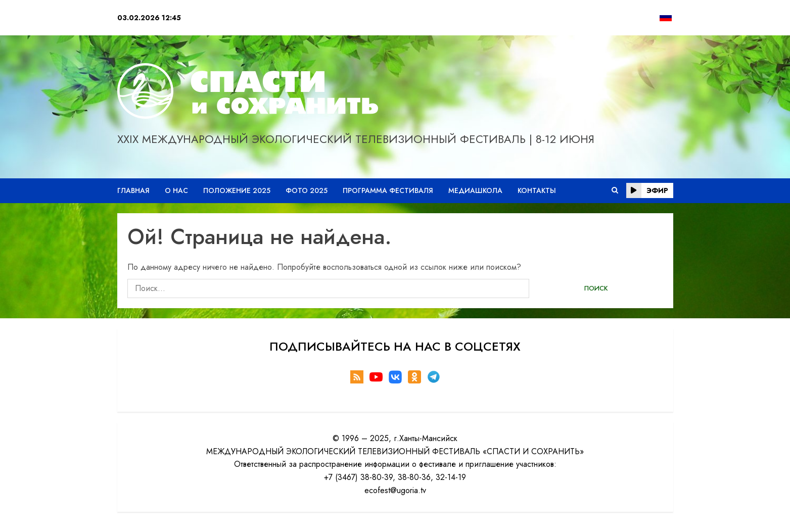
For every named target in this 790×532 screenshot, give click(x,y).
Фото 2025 (307, 190)
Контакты (537, 190)
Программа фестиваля (388, 190)
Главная (133, 190)
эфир (647, 190)
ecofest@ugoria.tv (395, 490)
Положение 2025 (237, 190)
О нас (176, 190)
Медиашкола (475, 190)
